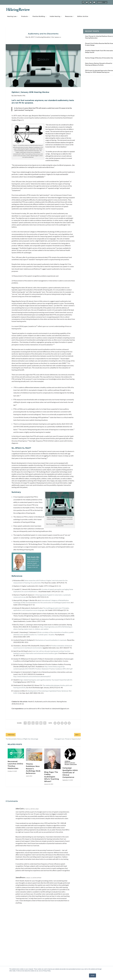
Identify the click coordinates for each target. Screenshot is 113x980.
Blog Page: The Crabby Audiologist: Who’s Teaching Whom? (52, 775)
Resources (69, 13)
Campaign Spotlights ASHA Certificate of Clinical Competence (70, 771)
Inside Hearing (55, 13)
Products (24, 13)
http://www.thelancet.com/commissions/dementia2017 (32, 675)
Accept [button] (93, 975)
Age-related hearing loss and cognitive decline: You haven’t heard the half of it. (46, 678)
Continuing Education (43, 36)
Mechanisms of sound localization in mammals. (51, 639)
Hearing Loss (12, 13)
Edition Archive (83, 13)
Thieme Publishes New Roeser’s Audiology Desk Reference (33, 767)
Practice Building (39, 13)
